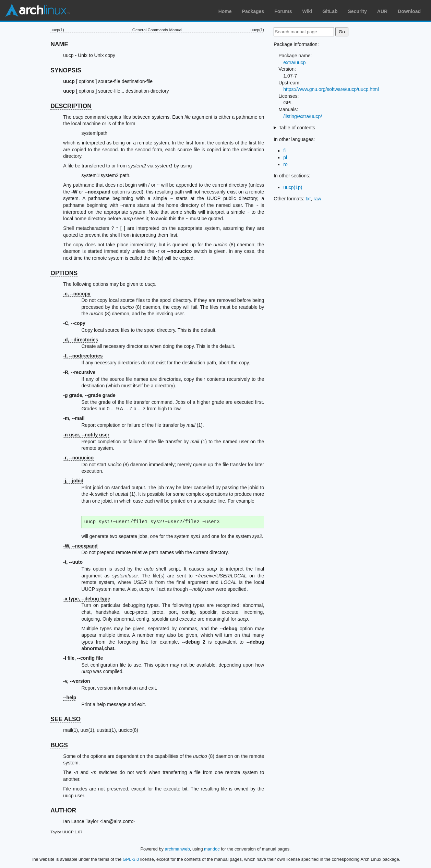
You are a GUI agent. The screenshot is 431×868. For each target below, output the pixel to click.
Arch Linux (38, 10)
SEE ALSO (65, 719)
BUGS (59, 745)
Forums (283, 11)
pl (285, 157)
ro (285, 164)
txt (308, 199)
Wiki (307, 11)
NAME (59, 44)
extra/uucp (294, 62)
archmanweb (177, 849)
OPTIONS (64, 273)
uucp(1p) (293, 187)
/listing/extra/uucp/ (303, 116)
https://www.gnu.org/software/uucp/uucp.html (331, 89)
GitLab (330, 11)
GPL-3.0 (131, 859)
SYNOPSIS (66, 70)
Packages (253, 11)
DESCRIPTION (71, 106)
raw (317, 199)
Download (409, 11)
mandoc (212, 849)
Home (225, 11)
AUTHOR (63, 810)
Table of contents (297, 128)
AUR (382, 11)
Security (357, 11)
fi (284, 151)
